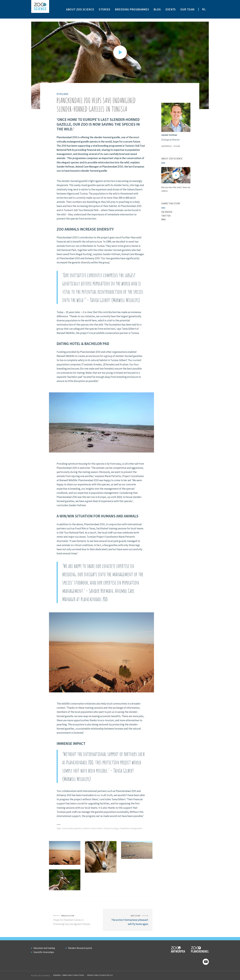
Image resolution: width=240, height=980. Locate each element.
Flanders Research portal (80, 948)
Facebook (167, 212)
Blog (157, 9)
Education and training (44, 948)
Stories (104, 9)
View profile (171, 146)
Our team (187, 9)
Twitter (166, 216)
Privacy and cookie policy (100, 975)
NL (204, 9)
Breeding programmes (132, 9)
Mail (164, 219)
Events (171, 9)
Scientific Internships (44, 952)
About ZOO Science (80, 9)
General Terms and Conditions (69, 975)
